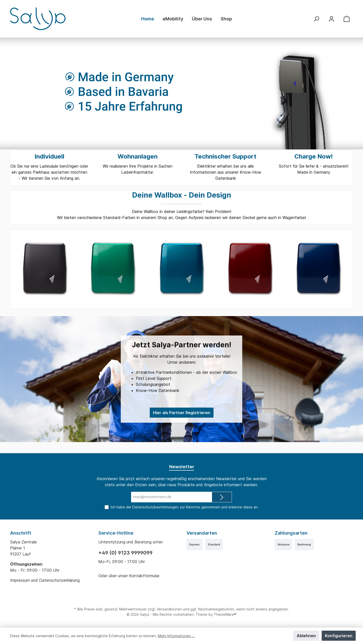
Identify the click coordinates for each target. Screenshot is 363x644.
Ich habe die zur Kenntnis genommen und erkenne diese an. (184, 507)
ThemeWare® (224, 614)
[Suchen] (316, 19)
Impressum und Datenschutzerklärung (46, 580)
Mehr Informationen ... (173, 636)
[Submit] (222, 497)
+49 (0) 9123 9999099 (125, 553)
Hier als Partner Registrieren (181, 419)
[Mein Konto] (331, 19)
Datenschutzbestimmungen (155, 507)
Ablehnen (307, 636)
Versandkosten (169, 609)
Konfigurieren (339, 636)
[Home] (148, 19)
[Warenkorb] (347, 19)
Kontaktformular (146, 576)
